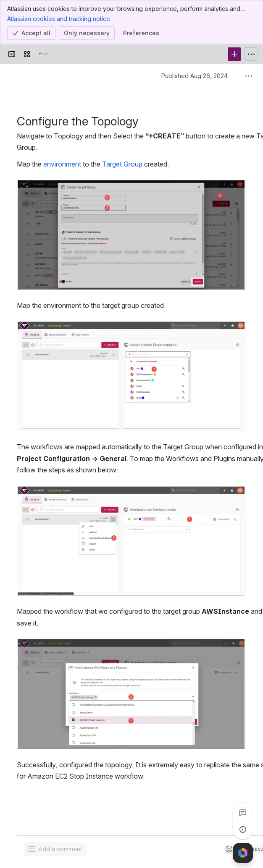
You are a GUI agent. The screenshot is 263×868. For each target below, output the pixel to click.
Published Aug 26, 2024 (195, 76)
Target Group (122, 164)
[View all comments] (243, 813)
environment (62, 164)
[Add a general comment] (55, 849)
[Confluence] (44, 54)
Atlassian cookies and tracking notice (59, 18)
